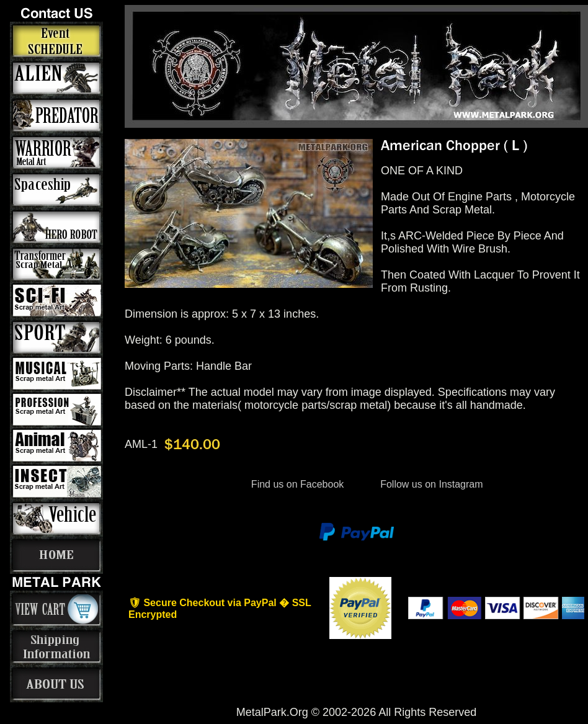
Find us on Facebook (297, 484)
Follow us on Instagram (430, 484)
